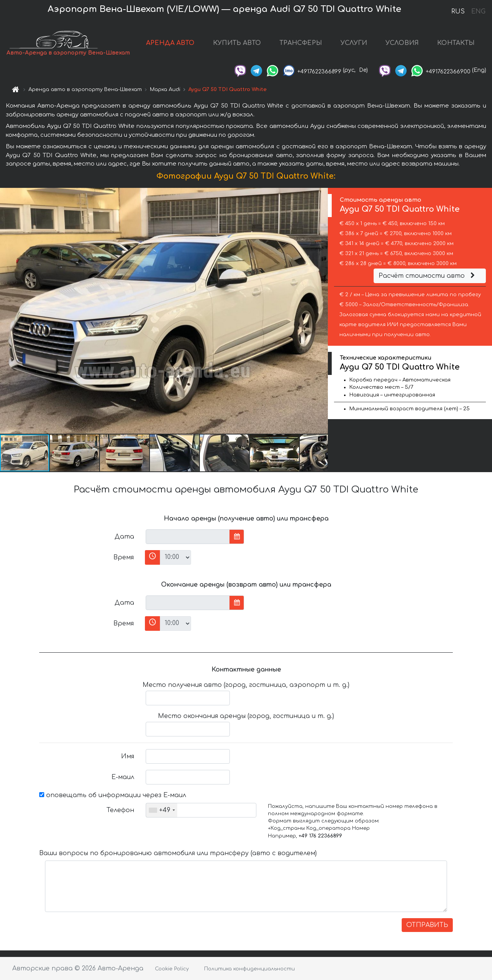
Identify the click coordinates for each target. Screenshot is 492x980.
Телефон (120, 810)
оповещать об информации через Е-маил (113, 795)
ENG (478, 12)
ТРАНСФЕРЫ (301, 43)
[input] (188, 537)
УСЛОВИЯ (402, 43)
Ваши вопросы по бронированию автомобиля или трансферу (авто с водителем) (178, 853)
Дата (124, 537)
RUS (458, 12)
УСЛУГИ (354, 43)
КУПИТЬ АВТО (237, 43)
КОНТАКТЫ (456, 43)
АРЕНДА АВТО (170, 43)
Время (124, 557)
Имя (128, 756)
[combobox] (162, 810)
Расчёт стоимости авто (428, 276)
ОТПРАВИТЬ (427, 925)
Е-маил (123, 777)
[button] (321, 311)
